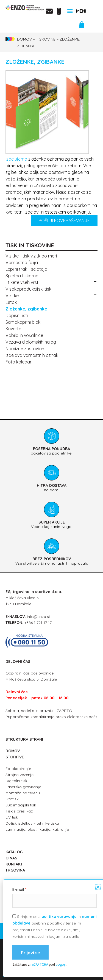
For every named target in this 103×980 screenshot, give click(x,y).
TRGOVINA (15, 870)
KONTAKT (14, 864)
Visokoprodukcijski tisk (28, 289)
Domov (24, 39)
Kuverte (13, 329)
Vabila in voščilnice (24, 335)
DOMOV (13, 751)
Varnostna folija (22, 262)
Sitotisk (12, 799)
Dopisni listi (17, 315)
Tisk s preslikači (20, 811)
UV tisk (12, 817)
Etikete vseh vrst (22, 282)
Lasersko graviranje (23, 787)
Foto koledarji (20, 362)
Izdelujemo (16, 159)
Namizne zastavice (25, 349)
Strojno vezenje (20, 775)
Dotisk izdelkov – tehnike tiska (32, 823)
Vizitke (12, 296)
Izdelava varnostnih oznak (32, 355)
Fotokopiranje (18, 769)
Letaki (12, 302)
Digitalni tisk (16, 781)
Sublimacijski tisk (21, 805)
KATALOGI (15, 852)
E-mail (18, 954)
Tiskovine (46, 39)
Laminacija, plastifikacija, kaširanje (37, 829)
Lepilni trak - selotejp (26, 269)
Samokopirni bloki (23, 322)
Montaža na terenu (23, 793)
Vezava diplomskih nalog (31, 342)
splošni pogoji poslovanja (52, 938)
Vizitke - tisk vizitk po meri (31, 256)
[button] (98, 951)
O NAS (11, 858)
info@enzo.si (38, 617)
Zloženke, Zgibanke (26, 309)
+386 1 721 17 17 (38, 623)
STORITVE (15, 757)
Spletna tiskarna (22, 276)
